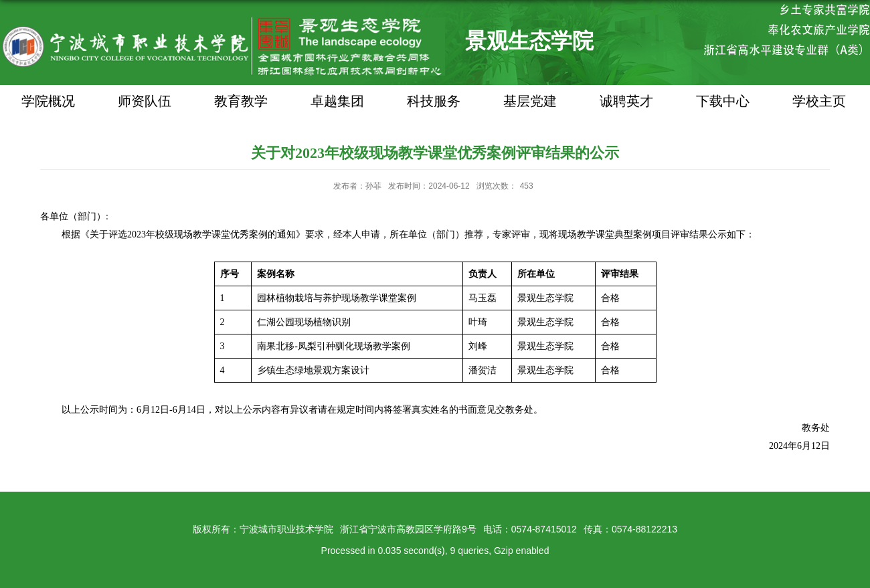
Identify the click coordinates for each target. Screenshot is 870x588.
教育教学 (241, 101)
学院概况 (48, 101)
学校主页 (819, 101)
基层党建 (530, 101)
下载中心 (723, 101)
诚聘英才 (626, 101)
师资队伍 (145, 101)
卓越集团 (337, 101)
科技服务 (434, 101)
